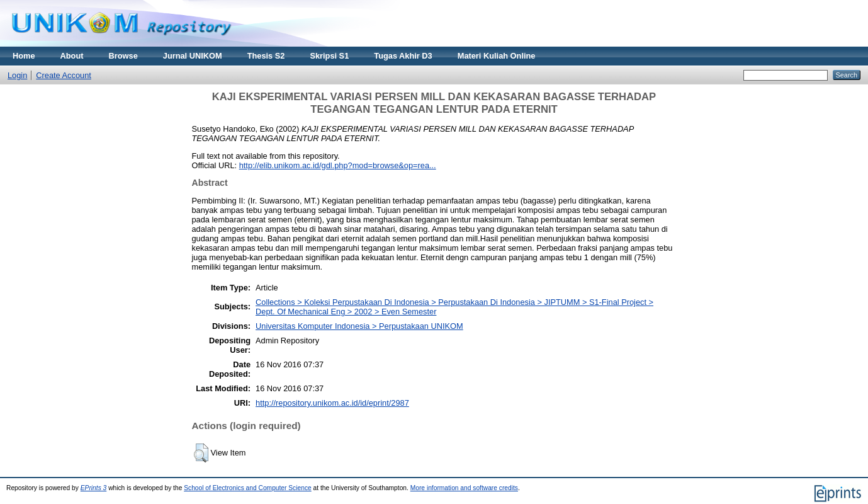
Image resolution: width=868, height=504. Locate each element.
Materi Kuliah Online (497, 56)
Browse (123, 56)
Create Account (64, 75)
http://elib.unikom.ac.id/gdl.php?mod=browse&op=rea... (338, 165)
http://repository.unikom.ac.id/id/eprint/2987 (332, 403)
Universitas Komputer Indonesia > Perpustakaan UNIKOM (359, 326)
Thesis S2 (266, 56)
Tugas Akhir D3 (403, 56)
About (72, 56)
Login (17, 75)
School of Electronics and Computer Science (248, 488)
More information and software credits (464, 488)
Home (24, 56)
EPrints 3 (94, 488)
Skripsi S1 (329, 56)
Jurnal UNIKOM (193, 56)
